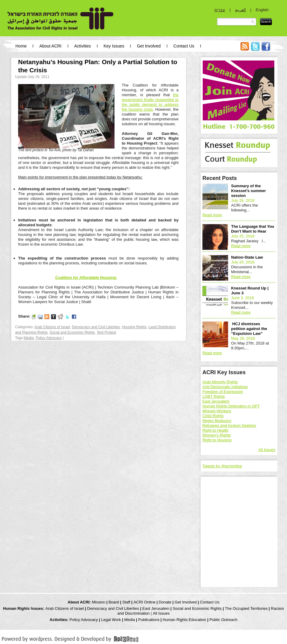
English (262, 10)
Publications (149, 620)
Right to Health (215, 430)
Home (21, 46)
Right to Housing (217, 440)
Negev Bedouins (217, 421)
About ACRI (50, 46)
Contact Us (184, 46)
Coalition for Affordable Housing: (86, 278)
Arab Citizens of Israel (52, 327)
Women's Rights (217, 435)
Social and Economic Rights (72, 332)
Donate (165, 602)
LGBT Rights (214, 396)
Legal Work (111, 620)
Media (29, 338)
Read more (212, 215)
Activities (83, 46)
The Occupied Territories (246, 608)
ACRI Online (144, 602)
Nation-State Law (247, 257)
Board (114, 602)
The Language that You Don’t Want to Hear (253, 229)
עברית (220, 10)
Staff (126, 602)
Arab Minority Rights (220, 382)
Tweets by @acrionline (222, 466)
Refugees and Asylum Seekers (229, 425)
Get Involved (149, 46)
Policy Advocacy (49, 338)
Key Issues (114, 46)
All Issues (267, 450)
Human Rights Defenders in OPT (231, 406)
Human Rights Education (185, 620)
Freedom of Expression (223, 392)
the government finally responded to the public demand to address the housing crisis (150, 102)
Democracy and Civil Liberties (96, 327)
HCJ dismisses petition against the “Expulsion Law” (249, 329)
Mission (98, 602)
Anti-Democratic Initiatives (225, 387)
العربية (240, 10)
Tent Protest (106, 332)
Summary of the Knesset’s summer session (248, 191)
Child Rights (213, 416)
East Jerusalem (216, 401)
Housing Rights (134, 327)
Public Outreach (223, 620)
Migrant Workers (217, 411)
